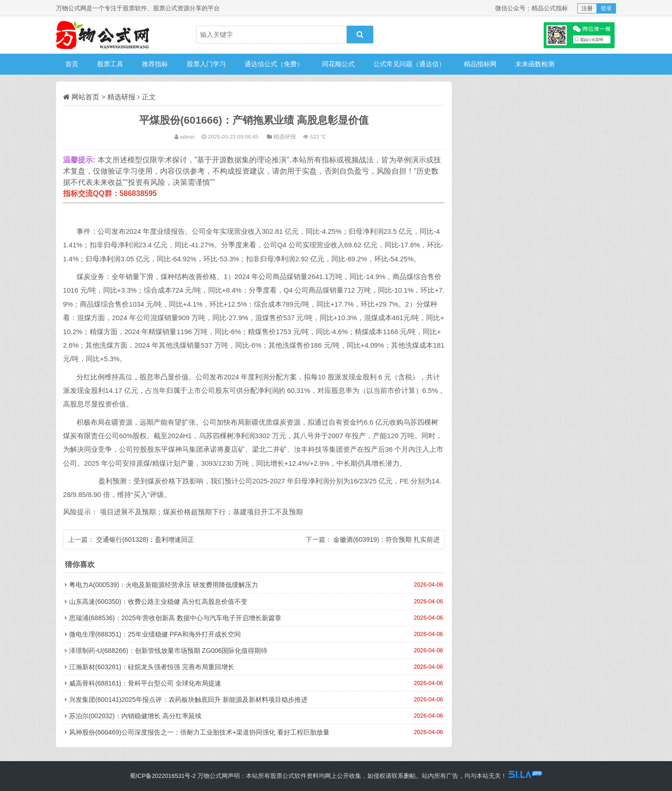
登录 (606, 8)
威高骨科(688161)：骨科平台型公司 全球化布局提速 (145, 683)
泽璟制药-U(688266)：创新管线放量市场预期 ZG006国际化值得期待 (168, 651)
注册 (587, 8)
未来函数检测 (535, 64)
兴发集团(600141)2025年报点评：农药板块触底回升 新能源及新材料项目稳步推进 (188, 700)
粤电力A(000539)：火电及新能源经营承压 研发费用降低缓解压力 (164, 585)
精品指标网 (480, 64)
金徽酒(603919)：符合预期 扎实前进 (386, 539)
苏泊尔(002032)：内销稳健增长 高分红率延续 (135, 716)
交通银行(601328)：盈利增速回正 (145, 539)
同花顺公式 (338, 64)
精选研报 (121, 97)
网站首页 (85, 97)
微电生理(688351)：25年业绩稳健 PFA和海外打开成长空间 (155, 634)
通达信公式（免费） (274, 64)
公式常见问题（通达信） (409, 64)
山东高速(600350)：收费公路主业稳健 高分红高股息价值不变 (158, 602)
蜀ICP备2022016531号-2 (163, 776)
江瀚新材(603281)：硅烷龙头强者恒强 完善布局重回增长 (152, 667)
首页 (72, 64)
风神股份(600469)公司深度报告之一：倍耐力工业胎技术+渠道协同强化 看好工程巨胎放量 (199, 732)
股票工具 (110, 64)
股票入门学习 (206, 64)
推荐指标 (155, 64)
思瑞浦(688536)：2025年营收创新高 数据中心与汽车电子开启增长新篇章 (175, 618)
